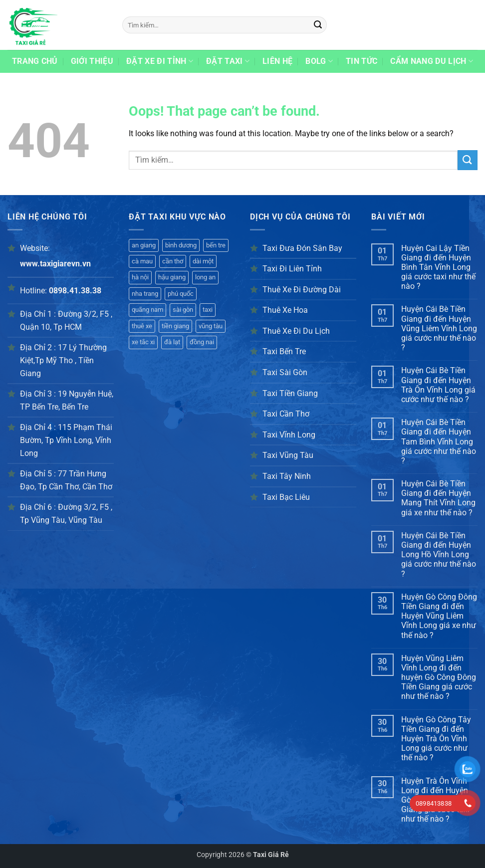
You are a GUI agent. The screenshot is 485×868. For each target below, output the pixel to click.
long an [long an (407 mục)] (205, 277)
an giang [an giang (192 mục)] (144, 245)
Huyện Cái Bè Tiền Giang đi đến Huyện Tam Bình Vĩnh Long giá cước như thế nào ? (439, 441)
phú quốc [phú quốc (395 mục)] (181, 294)
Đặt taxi (228, 61)
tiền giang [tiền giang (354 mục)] (175, 326)
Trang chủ (35, 61)
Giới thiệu (92, 61)
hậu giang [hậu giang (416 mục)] (172, 277)
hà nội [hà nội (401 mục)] (140, 277)
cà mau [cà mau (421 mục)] (142, 261)
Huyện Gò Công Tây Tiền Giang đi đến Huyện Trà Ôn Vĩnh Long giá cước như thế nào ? (436, 739)
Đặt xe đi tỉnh (160, 61)
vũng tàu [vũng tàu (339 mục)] (211, 326)
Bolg (319, 61)
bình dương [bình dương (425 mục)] (181, 245)
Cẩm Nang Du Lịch (432, 61)
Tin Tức (362, 61)
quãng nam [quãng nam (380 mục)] (147, 310)
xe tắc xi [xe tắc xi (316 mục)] (143, 342)
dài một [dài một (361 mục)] (203, 261)
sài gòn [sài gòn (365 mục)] (183, 310)
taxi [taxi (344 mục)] (208, 310)
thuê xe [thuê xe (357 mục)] (142, 326)
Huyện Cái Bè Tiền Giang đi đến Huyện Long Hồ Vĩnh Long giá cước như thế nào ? (439, 555)
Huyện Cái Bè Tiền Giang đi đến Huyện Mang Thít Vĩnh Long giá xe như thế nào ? (438, 498)
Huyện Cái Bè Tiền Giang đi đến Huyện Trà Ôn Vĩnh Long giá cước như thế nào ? (438, 385)
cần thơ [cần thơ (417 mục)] (173, 261)
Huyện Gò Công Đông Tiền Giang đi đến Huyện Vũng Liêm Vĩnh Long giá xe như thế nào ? (439, 616)
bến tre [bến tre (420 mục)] (216, 245)
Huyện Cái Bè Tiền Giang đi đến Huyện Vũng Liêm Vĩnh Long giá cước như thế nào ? (439, 328)
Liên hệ (277, 61)
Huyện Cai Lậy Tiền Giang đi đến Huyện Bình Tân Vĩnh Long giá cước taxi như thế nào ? (438, 267)
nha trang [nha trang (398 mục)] (145, 294)
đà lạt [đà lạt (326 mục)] (172, 342)
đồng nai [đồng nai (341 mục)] (202, 342)
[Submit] (318, 25)
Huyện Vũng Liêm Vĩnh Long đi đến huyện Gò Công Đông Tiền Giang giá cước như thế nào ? (439, 677)
